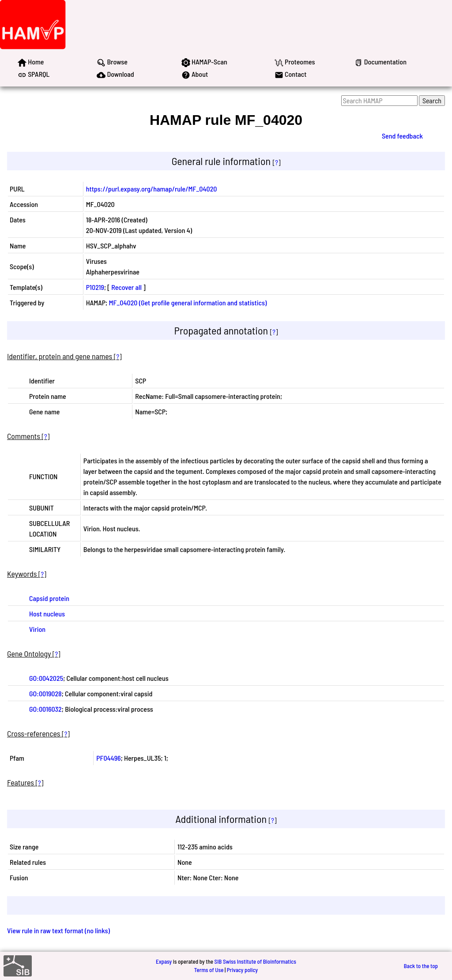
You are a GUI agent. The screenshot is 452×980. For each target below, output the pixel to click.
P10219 (95, 287)
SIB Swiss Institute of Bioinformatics (255, 961)
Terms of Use (209, 970)
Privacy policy (242, 970)
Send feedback (402, 136)
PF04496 (108, 758)
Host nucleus (47, 614)
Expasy (164, 961)
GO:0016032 (45, 709)
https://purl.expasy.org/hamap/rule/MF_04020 (152, 189)
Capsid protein (49, 598)
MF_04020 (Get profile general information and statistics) (188, 302)
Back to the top (421, 966)
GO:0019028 (45, 693)
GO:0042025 (46, 678)
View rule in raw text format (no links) (58, 930)
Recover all (126, 287)
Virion (37, 629)
